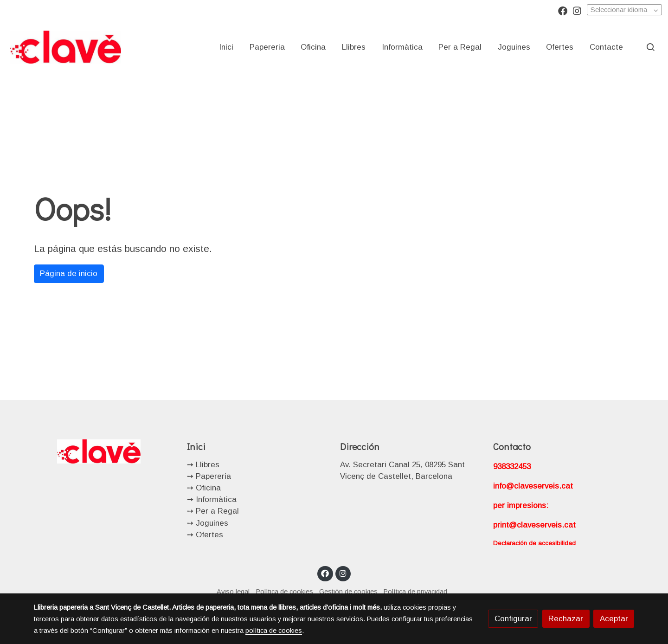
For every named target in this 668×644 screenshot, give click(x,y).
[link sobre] (104, 451)
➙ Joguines (208, 523)
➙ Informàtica (212, 499)
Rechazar (566, 619)
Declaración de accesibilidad (534, 543)
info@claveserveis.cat (533, 486)
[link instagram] (577, 10)
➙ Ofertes (205, 535)
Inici (196, 446)
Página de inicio (69, 274)
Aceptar (614, 619)
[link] (65, 47)
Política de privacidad (415, 592)
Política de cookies (285, 592)
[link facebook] (563, 10)
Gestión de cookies (348, 592)
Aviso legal (233, 592)
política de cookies (274, 631)
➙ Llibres (203, 465)
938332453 (512, 467)
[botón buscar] (650, 47)
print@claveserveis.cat (534, 525)
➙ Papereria (209, 476)
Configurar (513, 619)
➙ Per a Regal (213, 511)
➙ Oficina (204, 488)
